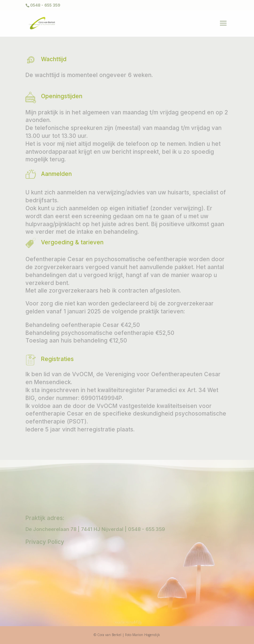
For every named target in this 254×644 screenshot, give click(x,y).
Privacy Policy (45, 542)
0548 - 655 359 (147, 529)
